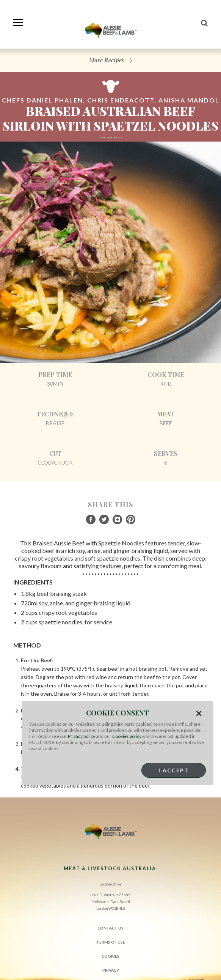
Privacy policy (82, 736)
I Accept (174, 770)
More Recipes (107, 60)
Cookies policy (127, 736)
